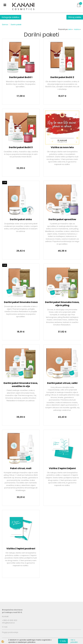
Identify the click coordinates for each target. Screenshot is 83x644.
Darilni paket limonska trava (21, 302)
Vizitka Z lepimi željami (62, 468)
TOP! (5, 182)
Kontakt (5, 616)
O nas (5, 627)
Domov (5, 25)
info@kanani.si (8, 623)
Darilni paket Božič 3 (21, 147)
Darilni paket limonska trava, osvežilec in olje (21, 385)
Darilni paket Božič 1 (21, 77)
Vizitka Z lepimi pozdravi (21, 549)
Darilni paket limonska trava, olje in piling (62, 304)
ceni (70, 29)
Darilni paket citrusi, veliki (62, 383)
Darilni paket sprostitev (62, 219)
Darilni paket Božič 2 (62, 77)
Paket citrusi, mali (21, 468)
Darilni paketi (16, 25)
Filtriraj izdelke (75, 17)
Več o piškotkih (74, 641)
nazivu (77, 29)
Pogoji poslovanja (10, 632)
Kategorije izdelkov (11, 17)
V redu (63, 641)
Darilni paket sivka (21, 219)
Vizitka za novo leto (62, 147)
